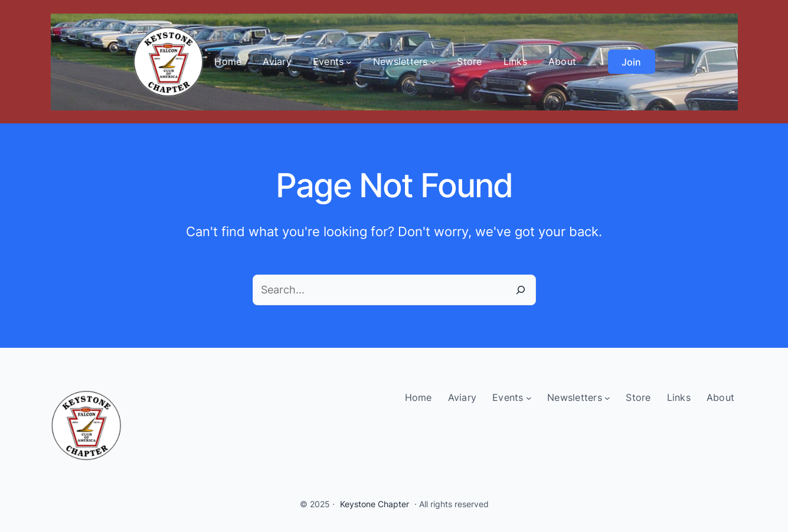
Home (228, 61)
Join (631, 62)
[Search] (521, 290)
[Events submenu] (349, 62)
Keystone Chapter (375, 504)
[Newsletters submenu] (433, 62)
